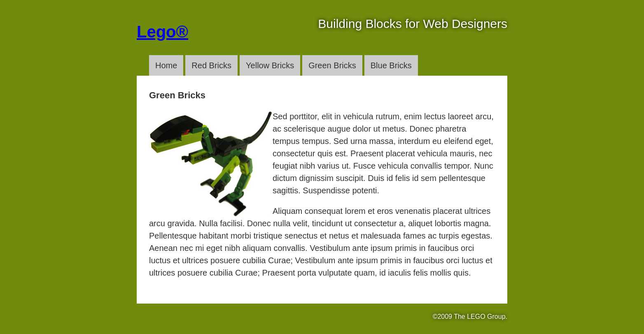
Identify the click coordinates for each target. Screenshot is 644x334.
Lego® (162, 32)
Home (166, 65)
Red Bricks (211, 65)
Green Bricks (332, 65)
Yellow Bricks (270, 65)
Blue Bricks (391, 65)
